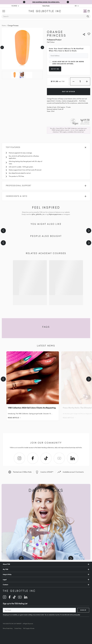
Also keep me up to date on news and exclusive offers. (68, 63)
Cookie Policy (18, 628)
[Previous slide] (3, 231)
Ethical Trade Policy (8, 628)
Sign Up (83, 610)
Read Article (14, 418)
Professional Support (46, 186)
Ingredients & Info (46, 196)
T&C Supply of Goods (29, 628)
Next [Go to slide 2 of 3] (42, 47)
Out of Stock (68, 92)
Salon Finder (46, 6)
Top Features (46, 147)
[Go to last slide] (24, 2)
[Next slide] (68, 2)
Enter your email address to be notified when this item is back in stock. (66, 50)
